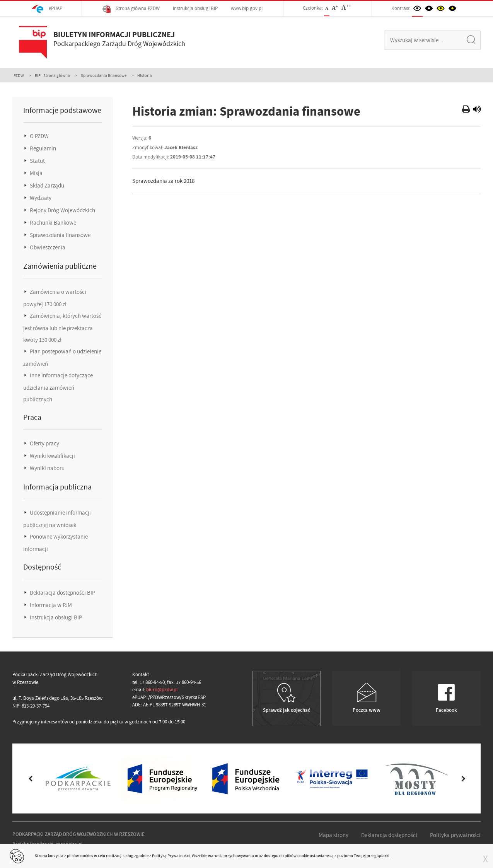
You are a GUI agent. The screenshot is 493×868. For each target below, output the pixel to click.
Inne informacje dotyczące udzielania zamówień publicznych (58, 387)
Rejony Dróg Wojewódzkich (62, 210)
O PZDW (39, 136)
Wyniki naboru (47, 468)
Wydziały (40, 198)
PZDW (19, 75)
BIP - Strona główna (52, 75)
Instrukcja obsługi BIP (195, 8)
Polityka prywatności (455, 835)
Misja (36, 173)
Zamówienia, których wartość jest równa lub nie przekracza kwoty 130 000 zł (62, 328)
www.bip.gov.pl (247, 8)
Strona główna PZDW (131, 9)
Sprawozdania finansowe (104, 75)
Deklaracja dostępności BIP (62, 593)
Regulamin (42, 148)
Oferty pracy (44, 443)
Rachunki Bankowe (52, 223)
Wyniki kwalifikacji (52, 456)
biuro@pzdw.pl (162, 690)
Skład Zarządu (46, 186)
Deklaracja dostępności (389, 835)
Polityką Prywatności (171, 856)
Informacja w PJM (50, 605)
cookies (86, 856)
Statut (37, 161)
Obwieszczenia (47, 247)
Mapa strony (333, 835)
